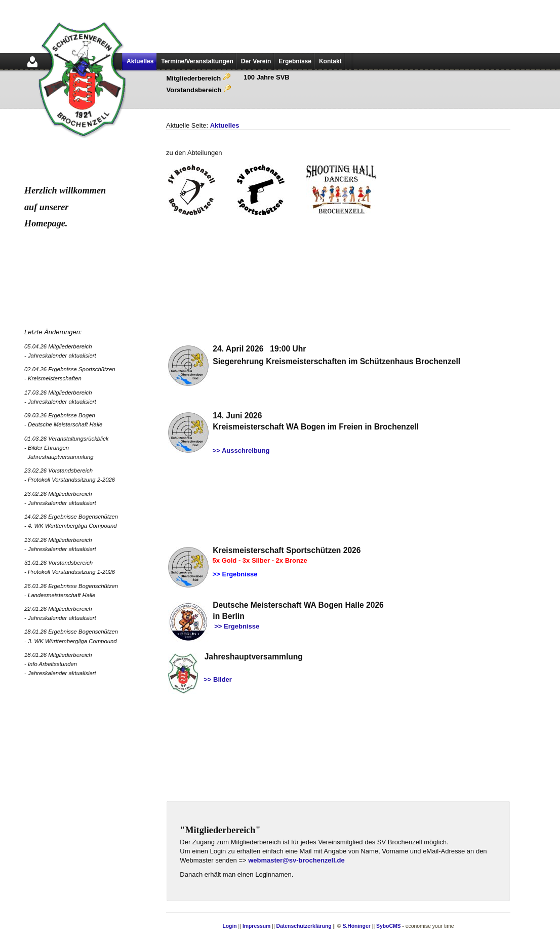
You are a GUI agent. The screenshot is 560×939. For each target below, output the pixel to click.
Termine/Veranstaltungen (197, 61)
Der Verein (256, 61)
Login (229, 926)
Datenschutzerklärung (304, 926)
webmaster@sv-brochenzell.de (296, 860)
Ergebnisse (295, 61)
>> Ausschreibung (241, 451)
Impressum (256, 926)
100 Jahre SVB (266, 77)
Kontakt (330, 61)
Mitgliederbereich (199, 78)
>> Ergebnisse (237, 626)
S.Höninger (356, 926)
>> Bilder (218, 679)
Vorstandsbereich (199, 90)
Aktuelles (140, 61)
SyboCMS (389, 926)
